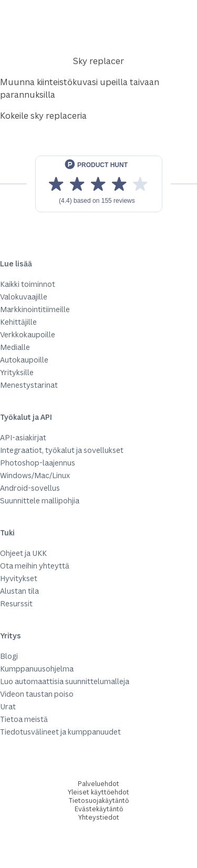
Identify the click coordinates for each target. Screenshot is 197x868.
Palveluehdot (98, 784)
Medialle (15, 347)
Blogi (9, 656)
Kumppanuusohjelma (37, 669)
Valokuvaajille (24, 297)
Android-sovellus (30, 488)
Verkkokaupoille (28, 334)
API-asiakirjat (23, 437)
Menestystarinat (29, 385)
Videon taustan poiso (37, 694)
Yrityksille (17, 372)
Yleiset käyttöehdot (98, 792)
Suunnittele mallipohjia (40, 500)
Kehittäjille (18, 322)
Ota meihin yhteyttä (35, 566)
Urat (8, 706)
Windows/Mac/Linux (35, 475)
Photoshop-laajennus (38, 463)
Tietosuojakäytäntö (99, 800)
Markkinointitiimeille (35, 309)
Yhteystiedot (99, 817)
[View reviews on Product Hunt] (99, 184)
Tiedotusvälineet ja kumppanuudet (60, 732)
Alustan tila (19, 591)
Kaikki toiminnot (28, 284)
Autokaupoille (24, 360)
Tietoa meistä (24, 719)
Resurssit (16, 603)
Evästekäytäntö (99, 809)
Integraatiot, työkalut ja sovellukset (62, 450)
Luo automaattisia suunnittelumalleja (65, 681)
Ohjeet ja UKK (23, 553)
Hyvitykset (19, 578)
